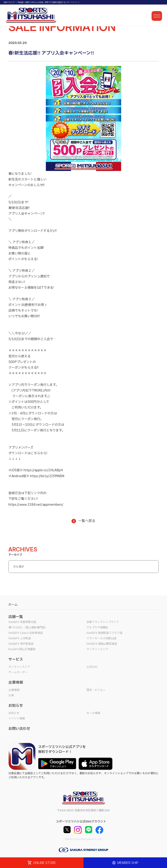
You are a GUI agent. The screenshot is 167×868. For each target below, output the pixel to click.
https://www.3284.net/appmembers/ (36, 505)
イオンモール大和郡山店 (101, 638)
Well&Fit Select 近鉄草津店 (26, 633)
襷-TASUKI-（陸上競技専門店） (28, 628)
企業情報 (14, 690)
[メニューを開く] (157, 16)
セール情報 (93, 713)
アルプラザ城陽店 (97, 628)
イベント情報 (17, 719)
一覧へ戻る (83, 521)
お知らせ (14, 713)
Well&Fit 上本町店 (20, 638)
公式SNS (92, 667)
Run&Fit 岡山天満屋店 (22, 649)
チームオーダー (18, 672)
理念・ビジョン (96, 690)
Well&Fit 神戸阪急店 (21, 644)
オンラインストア (97, 649)
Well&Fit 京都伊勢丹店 (22, 622)
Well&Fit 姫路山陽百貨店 (102, 644)
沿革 (11, 695)
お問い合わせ (19, 729)
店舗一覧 (16, 617)
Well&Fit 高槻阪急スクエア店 (104, 633)
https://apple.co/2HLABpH (43, 470)
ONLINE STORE (42, 863)
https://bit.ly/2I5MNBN (47, 476)
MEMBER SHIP (125, 863)
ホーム (13, 605)
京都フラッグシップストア (103, 622)
